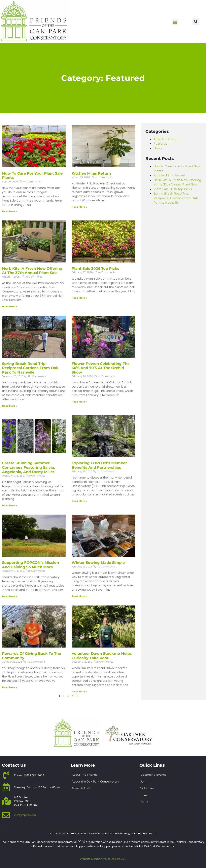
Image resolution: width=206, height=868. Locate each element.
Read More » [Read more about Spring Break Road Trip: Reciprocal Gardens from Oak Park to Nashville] (10, 406)
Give (144, 795)
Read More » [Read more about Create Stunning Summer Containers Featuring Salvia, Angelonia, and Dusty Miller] (10, 505)
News (158, 148)
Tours (144, 802)
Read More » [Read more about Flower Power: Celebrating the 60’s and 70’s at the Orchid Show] (79, 402)
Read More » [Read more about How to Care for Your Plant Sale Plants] (10, 211)
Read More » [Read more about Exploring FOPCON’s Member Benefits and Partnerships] (79, 501)
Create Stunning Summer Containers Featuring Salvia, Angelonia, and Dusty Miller (28, 467)
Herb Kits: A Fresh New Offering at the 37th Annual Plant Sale (32, 271)
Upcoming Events (153, 775)
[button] (175, 22)
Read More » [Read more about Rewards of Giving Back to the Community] (10, 687)
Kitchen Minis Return (91, 173)
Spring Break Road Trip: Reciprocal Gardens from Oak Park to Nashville (30, 368)
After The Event (165, 139)
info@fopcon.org (25, 815)
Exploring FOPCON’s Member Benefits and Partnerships (99, 465)
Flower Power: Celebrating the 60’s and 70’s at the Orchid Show (101, 368)
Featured (160, 144)
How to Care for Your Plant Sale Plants (32, 176)
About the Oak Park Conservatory (95, 782)
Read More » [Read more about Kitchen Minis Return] (79, 207)
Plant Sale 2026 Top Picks (95, 269)
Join (143, 782)
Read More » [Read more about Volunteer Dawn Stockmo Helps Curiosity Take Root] (79, 691)
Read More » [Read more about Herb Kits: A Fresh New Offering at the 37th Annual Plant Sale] (10, 306)
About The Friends (84, 775)
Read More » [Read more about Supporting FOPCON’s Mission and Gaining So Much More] (10, 596)
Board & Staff (81, 788)
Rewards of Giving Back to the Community (31, 656)
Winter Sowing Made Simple (98, 563)
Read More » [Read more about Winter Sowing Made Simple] (79, 596)
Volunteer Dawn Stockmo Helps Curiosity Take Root (102, 656)
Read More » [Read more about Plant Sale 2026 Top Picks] (79, 298)
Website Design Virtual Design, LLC (103, 859)
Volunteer (147, 788)
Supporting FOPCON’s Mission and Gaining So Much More (30, 565)
